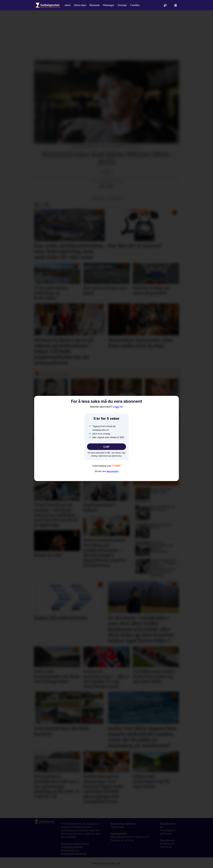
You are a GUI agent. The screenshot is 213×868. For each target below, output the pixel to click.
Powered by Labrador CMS (106, 864)
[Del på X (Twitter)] (106, 186)
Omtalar (122, 5)
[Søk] (165, 5)
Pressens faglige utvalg (75, 844)
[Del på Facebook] (102, 186)
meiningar (98, 198)
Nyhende (95, 5)
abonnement (112, 471)
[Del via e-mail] (111, 186)
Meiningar (109, 5)
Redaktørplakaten (72, 847)
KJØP (107, 447)
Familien (135, 5)
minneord (115, 198)
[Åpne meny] (176, 5)
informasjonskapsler (74, 853)
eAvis (68, 5)
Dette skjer (80, 5)
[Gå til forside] (48, 5)
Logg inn (106, 407)
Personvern (68, 850)
